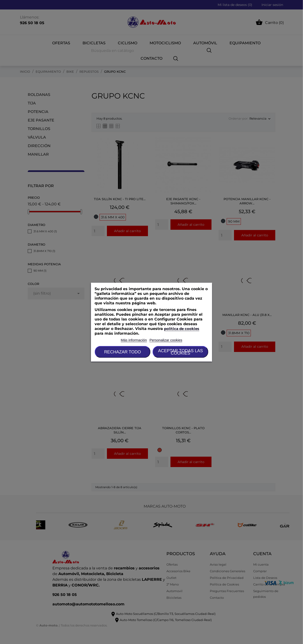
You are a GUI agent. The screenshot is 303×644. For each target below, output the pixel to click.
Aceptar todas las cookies (181, 352)
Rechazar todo (122, 352)
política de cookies (182, 328)
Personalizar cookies (166, 340)
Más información (134, 340)
